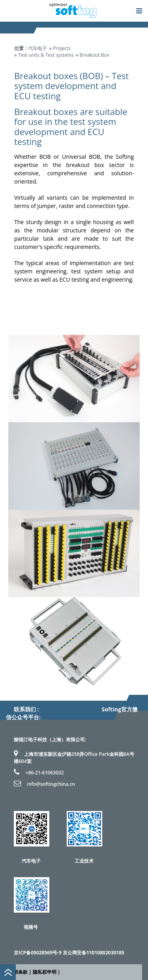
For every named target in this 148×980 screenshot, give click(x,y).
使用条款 (18, 972)
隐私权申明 (45, 972)
